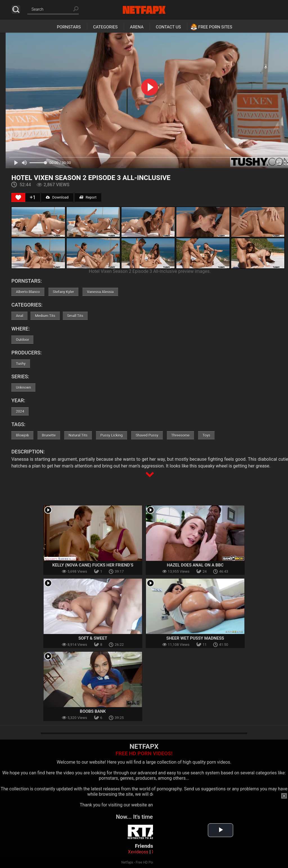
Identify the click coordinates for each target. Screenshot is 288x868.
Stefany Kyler (64, 292)
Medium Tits (45, 316)
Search (16, 9)
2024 (20, 411)
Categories (105, 27)
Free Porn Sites (215, 27)
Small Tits (75, 316)
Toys (206, 435)
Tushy (21, 364)
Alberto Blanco (28, 292)
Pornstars (69, 27)
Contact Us (168, 27)
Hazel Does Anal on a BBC (195, 565)
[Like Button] (18, 197)
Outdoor (22, 340)
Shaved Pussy (147, 435)
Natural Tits (78, 435)
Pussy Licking (112, 435)
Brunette (49, 435)
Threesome (180, 435)
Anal (19, 316)
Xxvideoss (138, 852)
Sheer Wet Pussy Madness (195, 638)
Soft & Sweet (93, 638)
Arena (137, 27)
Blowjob (22, 435)
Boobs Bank (93, 711)
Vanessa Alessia (100, 292)
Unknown (23, 387)
